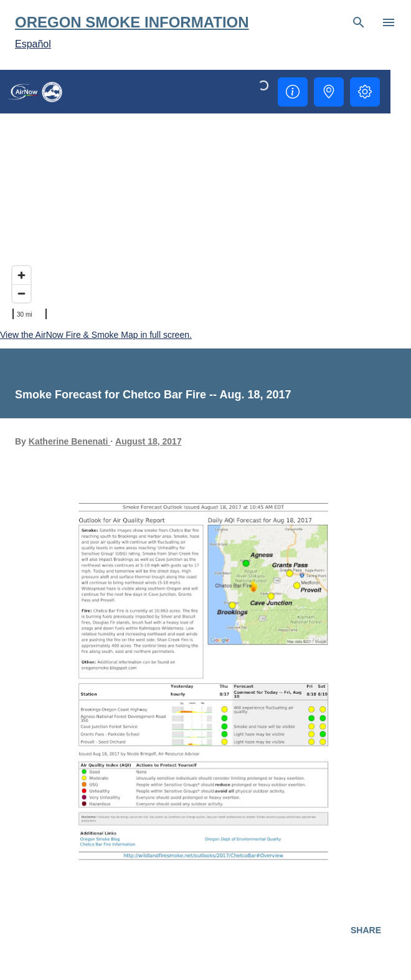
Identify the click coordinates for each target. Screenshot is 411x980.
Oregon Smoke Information (132, 22)
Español (33, 44)
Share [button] (366, 930)
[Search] (359, 22)
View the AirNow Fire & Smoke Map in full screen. (96, 335)
